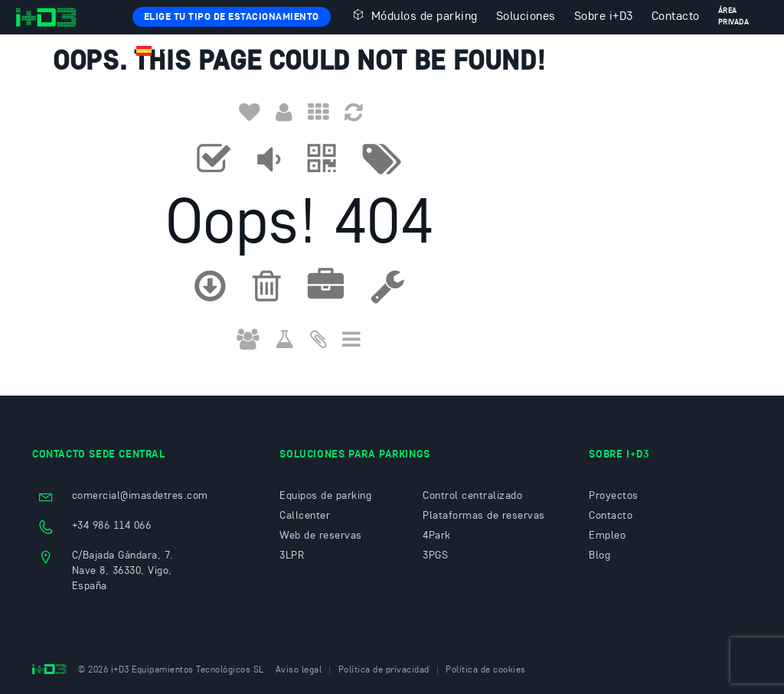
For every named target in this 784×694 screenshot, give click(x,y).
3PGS (435, 556)
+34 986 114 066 (112, 526)
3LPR (292, 556)
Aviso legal (299, 670)
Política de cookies (486, 670)
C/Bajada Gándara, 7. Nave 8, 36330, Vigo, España (123, 571)
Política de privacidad (384, 670)
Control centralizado (472, 496)
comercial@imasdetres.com (140, 496)
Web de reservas (321, 536)
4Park (437, 536)
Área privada (734, 16)
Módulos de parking (413, 15)
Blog (599, 556)
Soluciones (526, 17)
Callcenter (305, 516)
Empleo (607, 536)
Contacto (676, 17)
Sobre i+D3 (604, 17)
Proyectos (614, 496)
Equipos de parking (325, 496)
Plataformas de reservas (484, 516)
